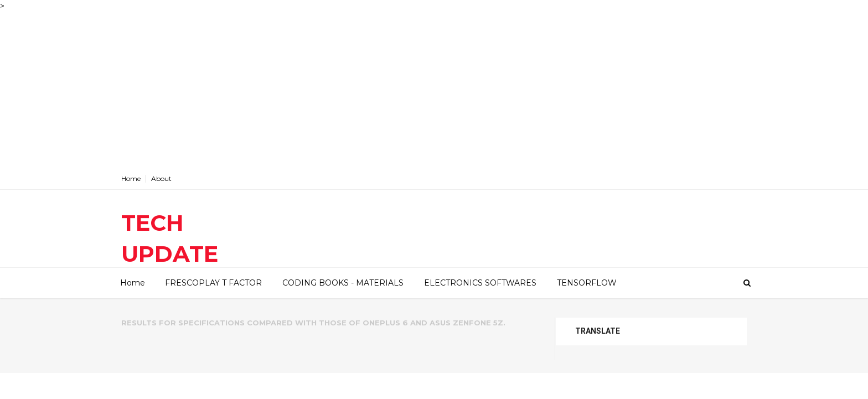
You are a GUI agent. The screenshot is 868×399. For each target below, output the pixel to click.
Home (131, 178)
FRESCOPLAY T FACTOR (213, 283)
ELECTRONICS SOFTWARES (480, 283)
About (161, 178)
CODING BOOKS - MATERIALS (343, 283)
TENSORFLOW (587, 283)
